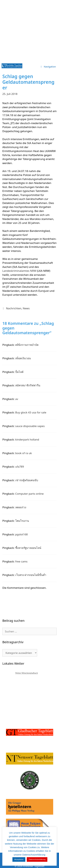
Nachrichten (14, 308)
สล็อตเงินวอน (23, 358)
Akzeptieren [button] (19, 859)
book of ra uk (24, 453)
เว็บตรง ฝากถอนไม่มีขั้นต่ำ (31, 575)
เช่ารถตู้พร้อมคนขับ (27, 480)
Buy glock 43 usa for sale (31, 412)
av (17, 399)
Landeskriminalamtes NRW (19, 271)
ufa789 (20, 467)
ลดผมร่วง (21, 507)
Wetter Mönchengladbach (27, 673)
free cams (21, 561)
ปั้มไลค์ (19, 372)
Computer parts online (29, 494)
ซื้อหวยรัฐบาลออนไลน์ (28, 548)
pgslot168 (21, 534)
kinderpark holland (27, 439)
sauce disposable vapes (30, 426)
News (26, 308)
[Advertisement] (29, 31)
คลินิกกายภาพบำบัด (27, 345)
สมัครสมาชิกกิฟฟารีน (28, 385)
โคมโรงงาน (22, 521)
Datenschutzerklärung (37, 859)
